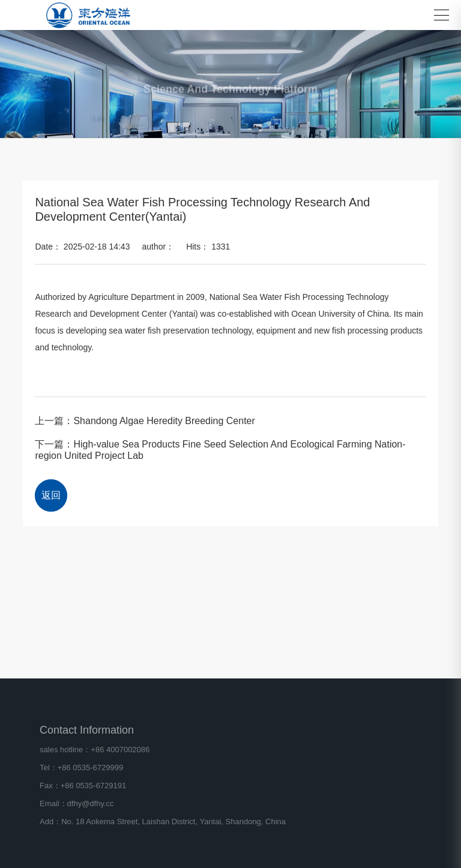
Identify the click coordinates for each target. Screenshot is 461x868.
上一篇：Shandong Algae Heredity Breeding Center (145, 421)
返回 (51, 495)
